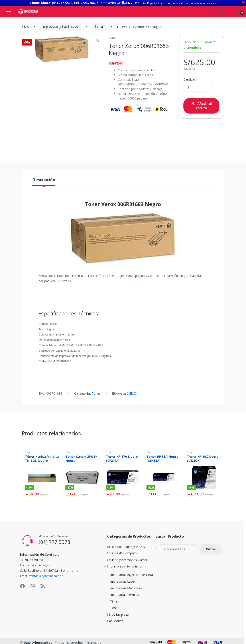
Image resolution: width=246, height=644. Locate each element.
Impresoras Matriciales (121, 588)
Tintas (110, 601)
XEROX (132, 393)
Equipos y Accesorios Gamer (124, 560)
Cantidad (190, 79)
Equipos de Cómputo (119, 553)
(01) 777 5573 (54, 542)
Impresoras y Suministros (61, 26)
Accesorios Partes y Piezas (123, 547)
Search (212, 11)
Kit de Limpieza (115, 614)
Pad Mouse (112, 621)
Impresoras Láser (118, 581)
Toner (99, 26)
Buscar (211, 549)
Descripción (44, 180)
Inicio (25, 26)
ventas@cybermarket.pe (46, 576)
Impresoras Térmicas (120, 595)
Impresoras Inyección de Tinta (127, 575)
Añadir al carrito (204, 106)
